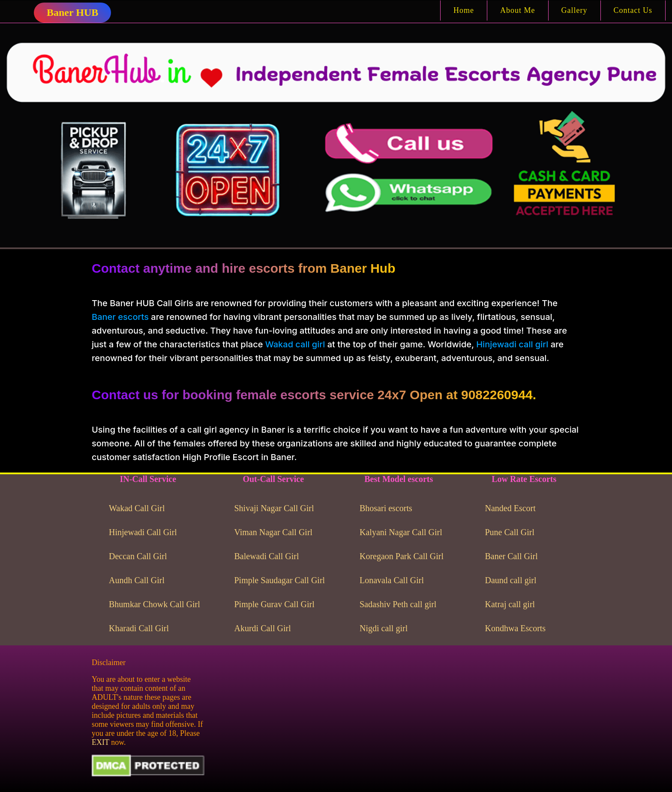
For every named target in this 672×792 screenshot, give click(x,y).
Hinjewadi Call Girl (143, 532)
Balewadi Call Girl (267, 556)
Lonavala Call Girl (392, 580)
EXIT (100, 742)
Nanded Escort (510, 508)
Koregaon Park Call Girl (402, 556)
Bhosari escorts (386, 508)
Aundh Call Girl (137, 580)
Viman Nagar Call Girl (274, 532)
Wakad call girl (295, 344)
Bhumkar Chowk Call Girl (154, 604)
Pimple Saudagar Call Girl (280, 580)
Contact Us (633, 10)
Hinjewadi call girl (512, 344)
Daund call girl (511, 580)
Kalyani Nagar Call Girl (401, 532)
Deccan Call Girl (138, 556)
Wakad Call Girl (137, 508)
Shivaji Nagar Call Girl (274, 508)
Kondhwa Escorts (516, 628)
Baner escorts (120, 317)
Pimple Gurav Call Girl (274, 604)
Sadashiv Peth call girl (398, 604)
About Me (518, 10)
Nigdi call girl (384, 628)
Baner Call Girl (511, 556)
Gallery (574, 10)
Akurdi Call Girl (263, 628)
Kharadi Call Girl (139, 628)
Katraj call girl (510, 604)
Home (464, 10)
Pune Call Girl (510, 532)
